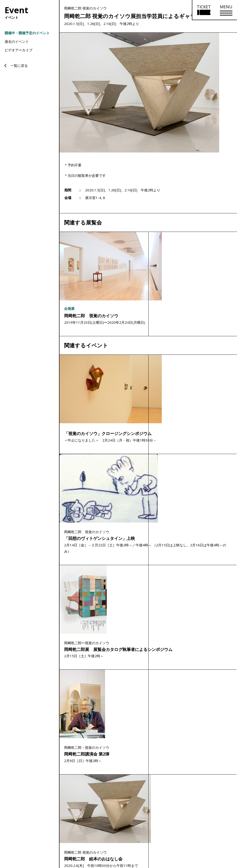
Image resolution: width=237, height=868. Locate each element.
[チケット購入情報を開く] (204, 10)
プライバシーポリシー (214, 834)
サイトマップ (164, 834)
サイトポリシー (187, 834)
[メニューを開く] (226, 10)
